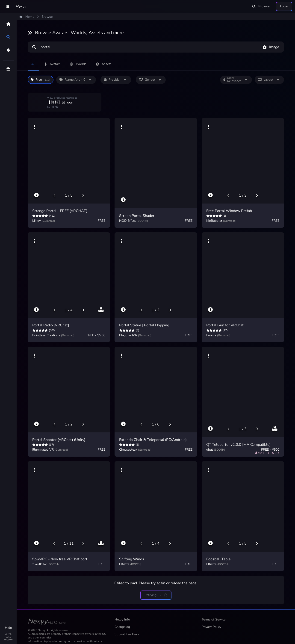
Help (8, 628)
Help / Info (122, 619)
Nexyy (21, 6)
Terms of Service (214, 619)
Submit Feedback (127, 634)
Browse (261, 6)
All (33, 64)
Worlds (78, 64)
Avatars (53, 64)
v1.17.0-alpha (8, 636)
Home (27, 17)
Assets (104, 64)
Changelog (122, 627)
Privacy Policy (211, 627)
